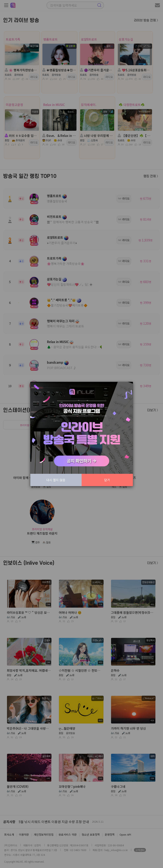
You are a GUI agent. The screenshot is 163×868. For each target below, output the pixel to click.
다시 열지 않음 (56, 480)
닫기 (107, 480)
